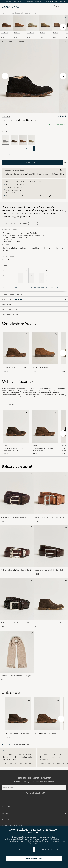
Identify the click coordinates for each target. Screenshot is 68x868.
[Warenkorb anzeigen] (61, 7)
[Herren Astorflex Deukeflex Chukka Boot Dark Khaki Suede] (47, 714)
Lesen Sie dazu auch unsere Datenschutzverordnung (34, 793)
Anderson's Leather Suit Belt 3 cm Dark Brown (49, 570)
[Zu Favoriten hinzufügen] (27, 334)
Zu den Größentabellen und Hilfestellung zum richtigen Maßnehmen (31, 287)
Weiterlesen (34, 843)
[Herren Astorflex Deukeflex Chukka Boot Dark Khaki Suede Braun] (6, 23)
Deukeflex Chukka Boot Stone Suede (32, 35)
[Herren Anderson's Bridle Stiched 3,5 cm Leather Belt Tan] (51, 493)
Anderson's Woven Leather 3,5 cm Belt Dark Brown (16, 623)
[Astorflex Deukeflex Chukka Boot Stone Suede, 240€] (32, 27)
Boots (11, 41)
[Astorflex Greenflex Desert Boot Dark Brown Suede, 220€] (51, 603)
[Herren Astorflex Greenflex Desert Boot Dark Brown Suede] (51, 599)
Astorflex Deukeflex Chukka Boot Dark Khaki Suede (16, 368)
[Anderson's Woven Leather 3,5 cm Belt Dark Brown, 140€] (17, 603)
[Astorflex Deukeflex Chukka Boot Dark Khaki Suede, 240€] (6, 27)
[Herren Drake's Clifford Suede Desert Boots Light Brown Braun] (58, 23)
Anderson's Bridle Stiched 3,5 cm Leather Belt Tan (50, 517)
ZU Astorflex (10, 404)
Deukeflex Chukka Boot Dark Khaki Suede (6, 35)
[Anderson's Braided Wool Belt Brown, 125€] (17, 497)
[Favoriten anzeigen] (57, 7)
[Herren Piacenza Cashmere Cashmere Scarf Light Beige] (17, 652)
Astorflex (5, 33)
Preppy (34, 223)
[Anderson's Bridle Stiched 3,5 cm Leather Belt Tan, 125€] (51, 497)
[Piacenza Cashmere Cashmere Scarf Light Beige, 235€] (17, 656)
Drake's (43, 33)
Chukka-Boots (20, 41)
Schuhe (5, 41)
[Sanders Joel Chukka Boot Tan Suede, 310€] (19, 27)
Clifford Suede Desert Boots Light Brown (58, 35)
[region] (34, 757)
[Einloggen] (55, 7)
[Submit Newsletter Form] (63, 788)
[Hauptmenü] (64, 7)
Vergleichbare (21, 324)
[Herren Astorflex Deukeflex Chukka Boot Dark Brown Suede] (18, 714)
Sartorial (24, 223)
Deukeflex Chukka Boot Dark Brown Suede (14, 448)
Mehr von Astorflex (18, 381)
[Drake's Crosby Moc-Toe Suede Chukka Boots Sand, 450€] (45, 27)
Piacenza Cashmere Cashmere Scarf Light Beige (16, 676)
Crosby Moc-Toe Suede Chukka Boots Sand (44, 35)
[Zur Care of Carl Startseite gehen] (10, 7)
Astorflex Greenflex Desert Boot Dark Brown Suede (51, 623)
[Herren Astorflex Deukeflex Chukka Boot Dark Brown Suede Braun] (16, 427)
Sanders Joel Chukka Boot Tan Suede (44, 368)
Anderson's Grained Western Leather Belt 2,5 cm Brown (17, 570)
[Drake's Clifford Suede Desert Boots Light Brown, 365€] (58, 27)
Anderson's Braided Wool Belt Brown (14, 517)
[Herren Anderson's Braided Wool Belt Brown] (17, 493)
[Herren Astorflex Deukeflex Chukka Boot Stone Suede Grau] (32, 23)
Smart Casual (10, 223)
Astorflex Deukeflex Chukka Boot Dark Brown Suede (17, 733)
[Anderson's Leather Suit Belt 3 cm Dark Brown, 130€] (51, 550)
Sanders (17, 33)
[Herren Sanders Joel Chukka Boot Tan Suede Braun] (19, 23)
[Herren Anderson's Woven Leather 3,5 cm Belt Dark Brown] (17, 599)
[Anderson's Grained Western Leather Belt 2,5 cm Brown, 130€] (17, 550)
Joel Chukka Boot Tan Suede (19, 35)
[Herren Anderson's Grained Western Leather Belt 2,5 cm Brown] (17, 546)
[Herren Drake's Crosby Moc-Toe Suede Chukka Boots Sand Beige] (45, 23)
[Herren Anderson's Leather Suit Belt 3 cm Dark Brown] (51, 546)
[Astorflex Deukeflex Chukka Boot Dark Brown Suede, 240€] (16, 433)
